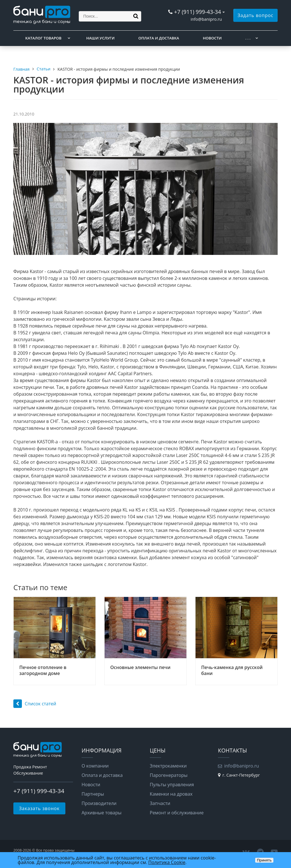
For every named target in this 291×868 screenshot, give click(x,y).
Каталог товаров (43, 38)
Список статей (35, 704)
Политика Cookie (167, 862)
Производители (99, 803)
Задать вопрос (255, 15)
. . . (248, 38)
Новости (212, 38)
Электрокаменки (168, 766)
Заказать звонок (39, 808)
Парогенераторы (169, 775)
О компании (95, 766)
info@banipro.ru (206, 19)
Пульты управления (172, 785)
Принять (264, 860)
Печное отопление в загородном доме (43, 670)
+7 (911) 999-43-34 (197, 12)
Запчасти (160, 803)
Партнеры (93, 794)
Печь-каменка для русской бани (232, 670)
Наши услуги (101, 38)
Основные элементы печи (140, 667)
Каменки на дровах (171, 794)
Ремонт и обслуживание (177, 813)
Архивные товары (102, 813)
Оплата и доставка (159, 38)
